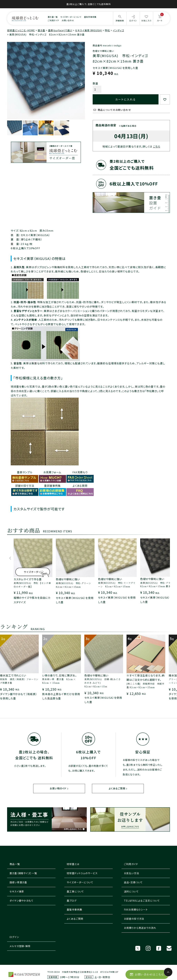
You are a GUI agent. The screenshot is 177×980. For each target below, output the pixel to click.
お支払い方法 (131, 873)
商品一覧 (15, 864)
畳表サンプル (25, 472)
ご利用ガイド (53, 20)
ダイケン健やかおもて (22, 901)
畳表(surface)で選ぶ (60, 30)
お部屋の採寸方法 (134, 919)
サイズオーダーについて (71, 17)
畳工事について (75, 892)
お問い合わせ (68, 20)
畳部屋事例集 (52, 486)
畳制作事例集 (90, 17)
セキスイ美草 (17, 892)
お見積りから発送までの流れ (140, 928)
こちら (157, 146)
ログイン (14, 937)
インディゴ (118, 30)
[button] (10, 560)
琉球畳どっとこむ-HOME (21, 30)
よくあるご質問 (117, 789)
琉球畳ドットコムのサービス (82, 873)
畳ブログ (72, 901)
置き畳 (41, 30)
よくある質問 (80, 486)
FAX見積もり (80, 472)
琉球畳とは (73, 864)
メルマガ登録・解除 (20, 946)
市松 (107, 30)
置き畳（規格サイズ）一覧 (23, 873)
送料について (131, 892)
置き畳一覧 (53, 17)
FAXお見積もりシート (136, 910)
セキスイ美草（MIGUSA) (88, 30)
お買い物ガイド (58, 789)
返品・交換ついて (133, 882)
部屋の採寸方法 (25, 486)
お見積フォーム (52, 472)
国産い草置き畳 (18, 882)
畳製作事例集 (74, 910)
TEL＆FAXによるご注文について (142, 901)
